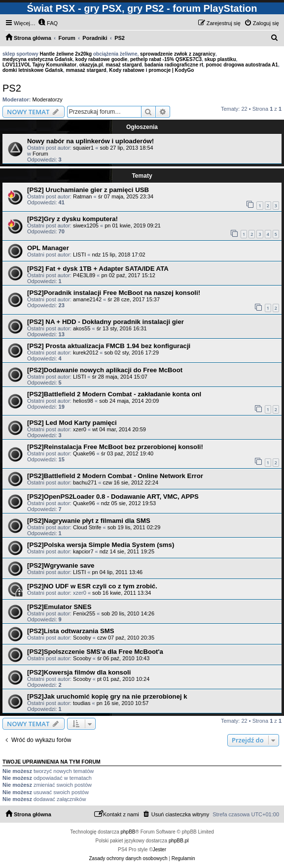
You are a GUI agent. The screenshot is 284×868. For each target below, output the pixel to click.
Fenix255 (84, 613)
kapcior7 (83, 551)
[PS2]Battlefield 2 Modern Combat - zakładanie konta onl (114, 394)
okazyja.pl (91, 65)
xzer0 (80, 429)
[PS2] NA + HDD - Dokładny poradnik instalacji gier (106, 322)
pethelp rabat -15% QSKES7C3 (166, 59)
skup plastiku (220, 59)
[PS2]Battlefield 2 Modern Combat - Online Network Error (115, 476)
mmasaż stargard (86, 70)
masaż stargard (124, 65)
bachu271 (85, 482)
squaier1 (83, 148)
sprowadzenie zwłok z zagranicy (178, 54)
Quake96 (84, 453)
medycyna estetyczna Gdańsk (37, 59)
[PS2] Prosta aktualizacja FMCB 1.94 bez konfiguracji (109, 346)
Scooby (82, 638)
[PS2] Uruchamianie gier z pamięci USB (88, 190)
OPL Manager (48, 248)
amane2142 (87, 299)
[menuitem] (48, 23)
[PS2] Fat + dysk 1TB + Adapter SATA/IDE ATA (98, 269)
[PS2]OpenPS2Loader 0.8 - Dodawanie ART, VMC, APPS (113, 497)
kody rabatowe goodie (102, 59)
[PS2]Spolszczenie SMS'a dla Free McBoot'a (95, 652)
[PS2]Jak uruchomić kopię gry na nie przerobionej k (107, 696)
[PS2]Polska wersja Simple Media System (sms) (101, 545)
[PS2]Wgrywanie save (61, 565)
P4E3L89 (84, 275)
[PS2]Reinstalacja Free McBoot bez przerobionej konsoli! (115, 447)
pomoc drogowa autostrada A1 (242, 65)
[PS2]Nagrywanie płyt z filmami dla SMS (89, 521)
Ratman (83, 196)
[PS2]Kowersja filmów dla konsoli (79, 672)
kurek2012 (86, 353)
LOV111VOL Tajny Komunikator (39, 65)
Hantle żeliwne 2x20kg (66, 54)
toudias (82, 703)
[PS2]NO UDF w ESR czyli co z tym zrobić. (92, 586)
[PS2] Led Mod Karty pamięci (72, 423)
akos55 (82, 328)
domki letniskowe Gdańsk (33, 70)
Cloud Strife (87, 527)
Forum (40, 154)
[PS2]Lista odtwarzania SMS (71, 631)
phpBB (128, 832)
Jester (160, 850)
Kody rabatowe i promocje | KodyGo (151, 70)
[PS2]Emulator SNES (59, 607)
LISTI (79, 255)
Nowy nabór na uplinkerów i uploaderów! (90, 141)
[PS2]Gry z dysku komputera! (72, 219)
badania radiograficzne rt (174, 65)
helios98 (83, 401)
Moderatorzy (48, 99)
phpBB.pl (179, 841)
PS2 (12, 88)
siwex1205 (86, 225)
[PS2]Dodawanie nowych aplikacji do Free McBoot (105, 370)
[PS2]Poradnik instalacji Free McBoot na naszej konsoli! (114, 293)
